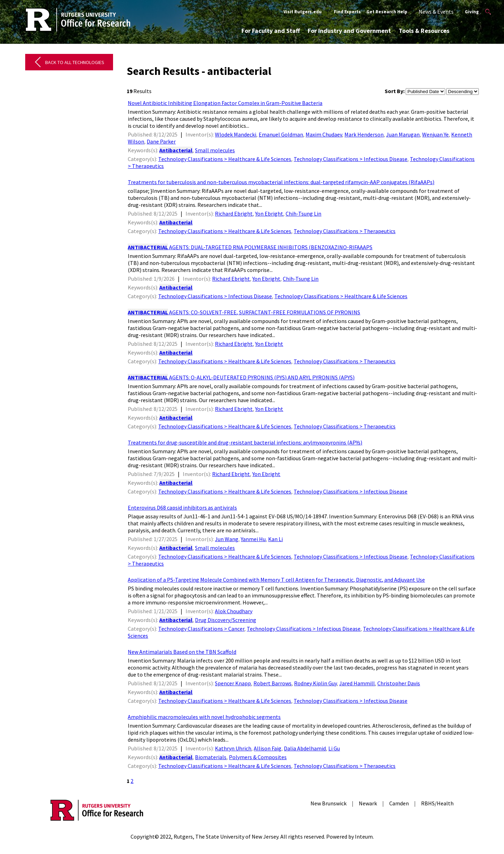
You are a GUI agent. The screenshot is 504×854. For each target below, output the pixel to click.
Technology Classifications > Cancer (201, 629)
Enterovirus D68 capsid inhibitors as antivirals (182, 507)
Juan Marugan (403, 134)
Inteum (364, 836)
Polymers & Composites (258, 757)
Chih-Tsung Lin (303, 213)
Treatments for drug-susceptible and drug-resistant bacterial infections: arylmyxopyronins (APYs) (245, 442)
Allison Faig (268, 748)
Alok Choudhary (234, 611)
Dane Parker (161, 141)
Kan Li (275, 539)
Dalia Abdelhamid (305, 748)
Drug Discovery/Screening (226, 620)
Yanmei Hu (253, 539)
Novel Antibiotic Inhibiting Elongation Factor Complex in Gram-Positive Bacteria (225, 103)
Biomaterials (211, 757)
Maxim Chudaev (324, 134)
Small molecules (215, 150)
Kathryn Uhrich (233, 748)
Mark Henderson (364, 134)
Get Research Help (387, 12)
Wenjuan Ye (435, 134)
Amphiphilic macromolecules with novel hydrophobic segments (204, 717)
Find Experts (347, 12)
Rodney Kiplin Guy (315, 683)
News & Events (436, 12)
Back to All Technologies (75, 62)
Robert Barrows (272, 683)
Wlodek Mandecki (236, 134)
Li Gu (334, 748)
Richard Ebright (234, 213)
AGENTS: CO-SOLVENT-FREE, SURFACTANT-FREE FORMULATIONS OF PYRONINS (244, 312)
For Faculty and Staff (271, 31)
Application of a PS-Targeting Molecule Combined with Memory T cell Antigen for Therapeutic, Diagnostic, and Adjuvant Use (276, 580)
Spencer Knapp (233, 683)
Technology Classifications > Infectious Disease (351, 159)
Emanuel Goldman (281, 134)
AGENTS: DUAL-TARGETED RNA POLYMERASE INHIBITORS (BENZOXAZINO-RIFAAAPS (250, 247)
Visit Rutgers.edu (303, 12)
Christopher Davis (399, 683)
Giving (472, 12)
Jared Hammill (357, 683)
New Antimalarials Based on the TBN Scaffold (182, 652)
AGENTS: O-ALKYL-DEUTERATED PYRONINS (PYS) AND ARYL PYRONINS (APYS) (241, 377)
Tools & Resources (424, 31)
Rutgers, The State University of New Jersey (226, 836)
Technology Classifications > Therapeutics (345, 231)
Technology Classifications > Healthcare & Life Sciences (225, 159)
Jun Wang (227, 539)
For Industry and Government (349, 31)
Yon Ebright (269, 213)
